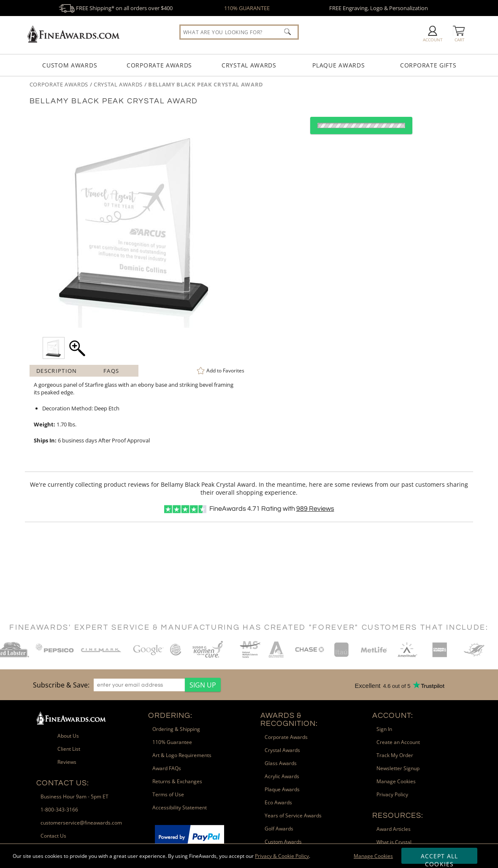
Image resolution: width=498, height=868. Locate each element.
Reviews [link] (67, 762)
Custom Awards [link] (283, 842)
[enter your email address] (139, 685)
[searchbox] (239, 32)
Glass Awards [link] (281, 763)
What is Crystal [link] (394, 842)
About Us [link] (68, 736)
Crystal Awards (249, 65)
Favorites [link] (225, 371)
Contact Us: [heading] (63, 783)
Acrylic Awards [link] (282, 776)
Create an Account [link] (398, 742)
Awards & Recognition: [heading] (289, 720)
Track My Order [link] (395, 755)
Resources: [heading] (398, 815)
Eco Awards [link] (278, 802)
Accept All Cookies (440, 858)
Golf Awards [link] (279, 829)
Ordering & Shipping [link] (176, 729)
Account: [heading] (393, 716)
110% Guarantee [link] (172, 742)
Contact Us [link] (53, 836)
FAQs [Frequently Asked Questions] (111, 371)
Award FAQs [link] (167, 768)
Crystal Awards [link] (282, 750)
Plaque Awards (338, 65)
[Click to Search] (287, 32)
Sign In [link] (384, 729)
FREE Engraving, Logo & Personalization (379, 8)
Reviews (315, 509)
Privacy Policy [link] (392, 794)
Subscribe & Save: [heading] (61, 685)
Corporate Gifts (428, 65)
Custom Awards (70, 65)
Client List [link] (69, 749)
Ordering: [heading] (170, 716)
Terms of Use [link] (168, 794)
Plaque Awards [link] (282, 789)
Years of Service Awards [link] (293, 815)
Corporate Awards (159, 65)
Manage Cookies (373, 856)
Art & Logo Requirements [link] (182, 755)
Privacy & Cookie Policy (282, 856)
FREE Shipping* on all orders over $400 (116, 8)
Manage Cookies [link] (396, 781)
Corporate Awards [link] (286, 737)
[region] (125, 685)
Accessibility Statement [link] (180, 807)
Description (57, 371)
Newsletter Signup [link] (398, 768)
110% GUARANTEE (247, 8)
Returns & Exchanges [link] (177, 781)
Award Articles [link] (394, 829)
